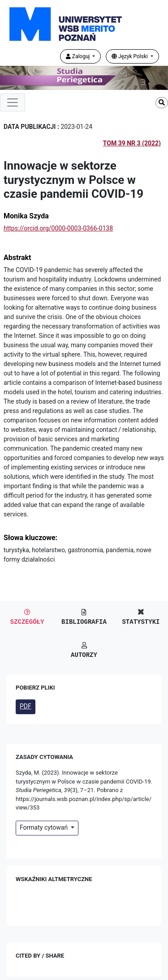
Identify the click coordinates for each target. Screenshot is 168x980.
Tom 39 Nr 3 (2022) (132, 143)
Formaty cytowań (45, 827)
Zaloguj (79, 56)
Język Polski (130, 56)
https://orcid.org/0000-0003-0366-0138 (58, 228)
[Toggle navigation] (13, 102)
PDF (26, 706)
